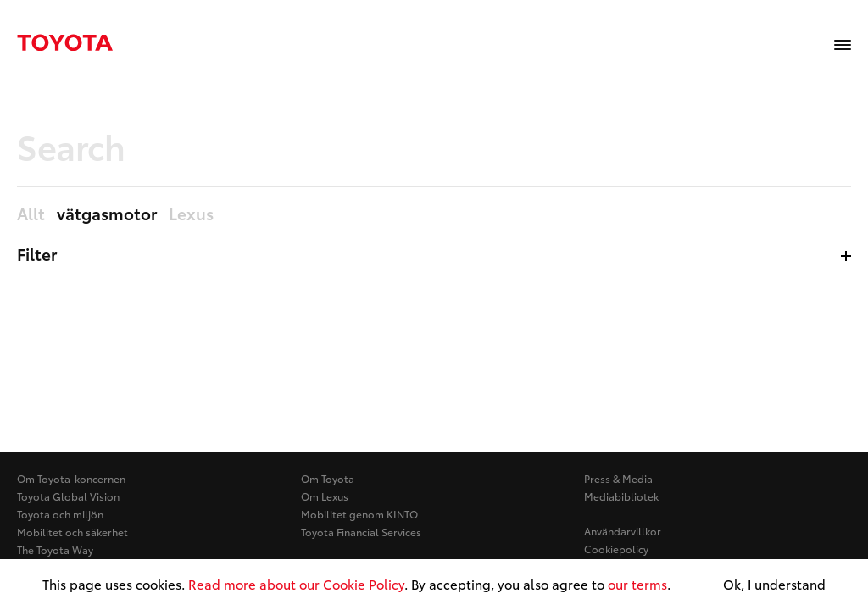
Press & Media (618, 478)
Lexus (191, 214)
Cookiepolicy (616, 549)
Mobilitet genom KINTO (359, 514)
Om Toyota (328, 478)
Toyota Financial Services (361, 532)
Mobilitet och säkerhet (72, 532)
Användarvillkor (623, 531)
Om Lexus (325, 496)
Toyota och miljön (60, 514)
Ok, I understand (774, 585)
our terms (637, 584)
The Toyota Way (55, 549)
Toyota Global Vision (68, 496)
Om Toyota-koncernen (71, 478)
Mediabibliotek (621, 496)
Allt (31, 214)
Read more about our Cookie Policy (296, 584)
